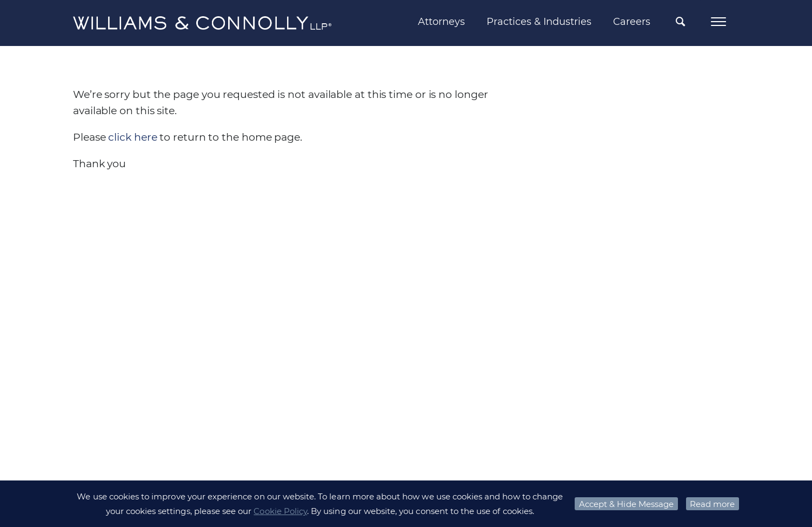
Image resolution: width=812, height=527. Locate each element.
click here (132, 137)
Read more (712, 504)
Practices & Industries (539, 22)
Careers (632, 22)
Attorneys (441, 22)
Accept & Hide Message (626, 504)
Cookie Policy (280, 511)
